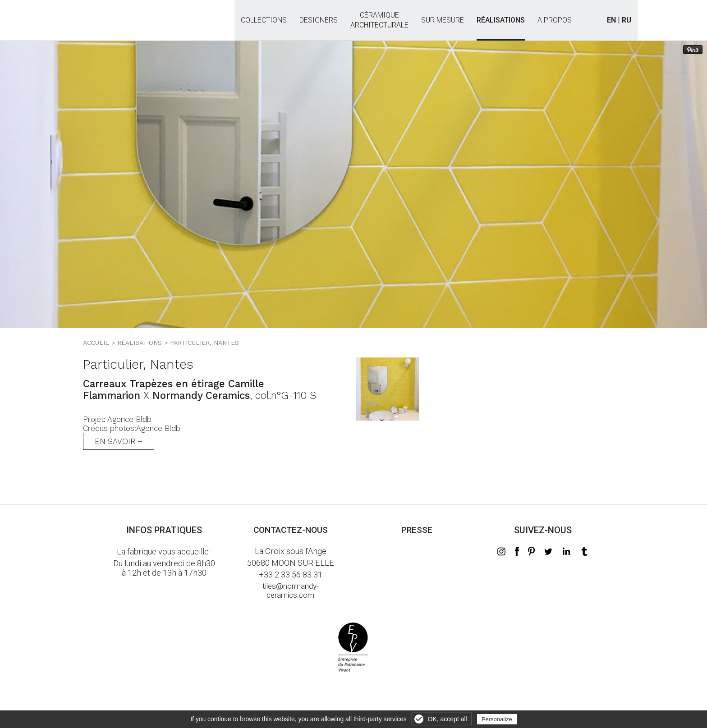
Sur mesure (443, 20)
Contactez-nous (291, 530)
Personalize (497, 719)
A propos (555, 20)
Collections (264, 20)
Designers (319, 20)
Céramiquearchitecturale (379, 15)
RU (627, 20)
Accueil (96, 343)
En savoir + (119, 441)
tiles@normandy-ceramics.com (291, 591)
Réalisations (501, 20)
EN (611, 20)
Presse (417, 530)
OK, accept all (448, 719)
